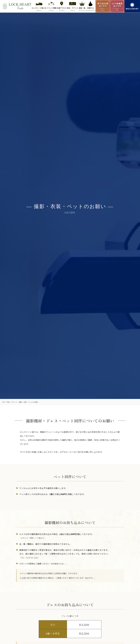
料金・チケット (12, 402)
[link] (132, 6)
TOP (4, 402)
